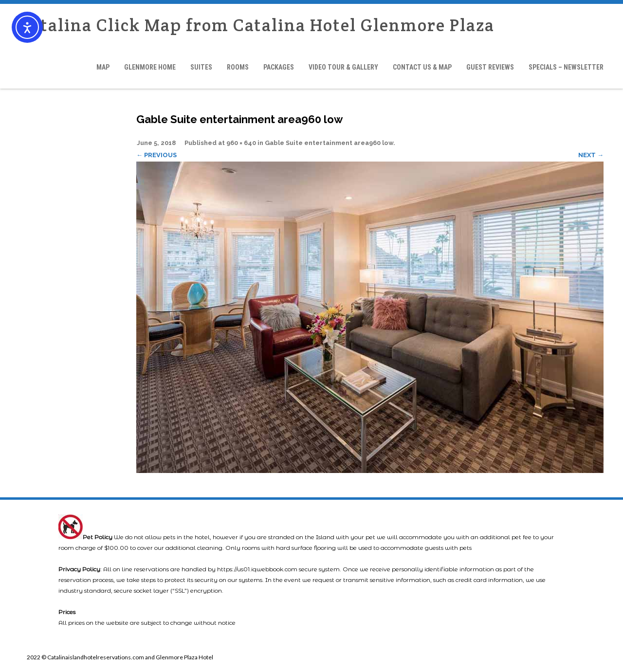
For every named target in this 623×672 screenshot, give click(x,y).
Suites (201, 67)
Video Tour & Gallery (343, 67)
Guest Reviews (490, 67)
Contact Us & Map (422, 67)
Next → (591, 155)
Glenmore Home (150, 67)
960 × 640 (241, 143)
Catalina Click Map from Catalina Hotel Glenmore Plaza (257, 25)
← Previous (156, 155)
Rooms (238, 67)
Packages (279, 67)
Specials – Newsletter (566, 67)
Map (103, 67)
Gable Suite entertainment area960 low (329, 143)
